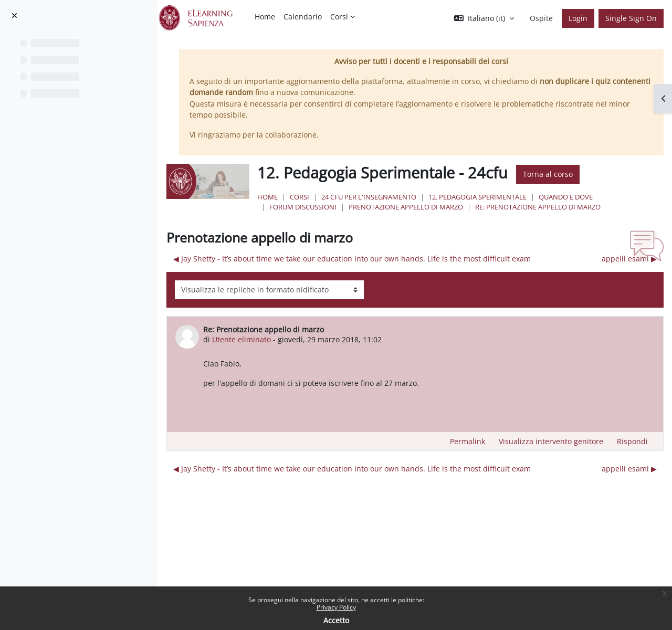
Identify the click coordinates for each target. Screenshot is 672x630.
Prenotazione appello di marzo (438, 207)
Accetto (336, 620)
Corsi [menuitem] (339, 17)
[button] (484, 18)
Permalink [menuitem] (468, 441)
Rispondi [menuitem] (632, 441)
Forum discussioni (335, 207)
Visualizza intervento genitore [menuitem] (551, 441)
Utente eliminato (280, 339)
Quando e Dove (598, 197)
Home (300, 197)
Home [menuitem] (265, 17)
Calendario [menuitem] (303, 17)
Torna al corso (580, 174)
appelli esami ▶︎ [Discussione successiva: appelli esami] (629, 259)
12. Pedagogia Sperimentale (510, 197)
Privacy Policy (336, 607)
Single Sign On (631, 18)
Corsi (332, 197)
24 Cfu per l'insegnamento (401, 197)
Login (578, 18)
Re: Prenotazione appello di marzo (570, 207)
